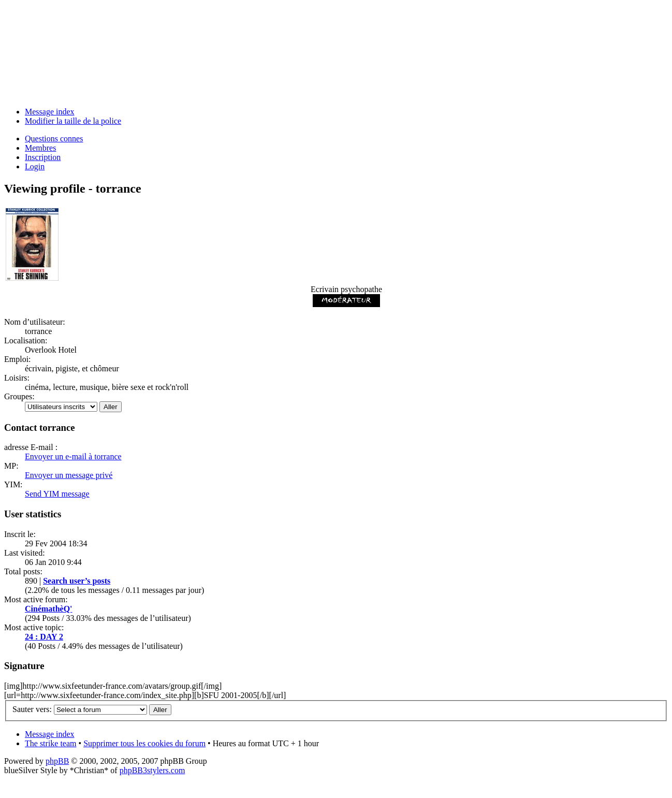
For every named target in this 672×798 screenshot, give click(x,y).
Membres (40, 148)
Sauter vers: (32, 709)
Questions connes (54, 139)
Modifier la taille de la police (73, 121)
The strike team (51, 743)
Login (35, 166)
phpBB (57, 761)
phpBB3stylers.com (152, 770)
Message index (50, 112)
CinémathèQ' (49, 609)
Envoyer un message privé (69, 475)
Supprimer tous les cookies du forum (144, 743)
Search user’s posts (77, 581)
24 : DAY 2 (44, 637)
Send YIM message (57, 494)
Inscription (43, 157)
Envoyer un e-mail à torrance (73, 456)
